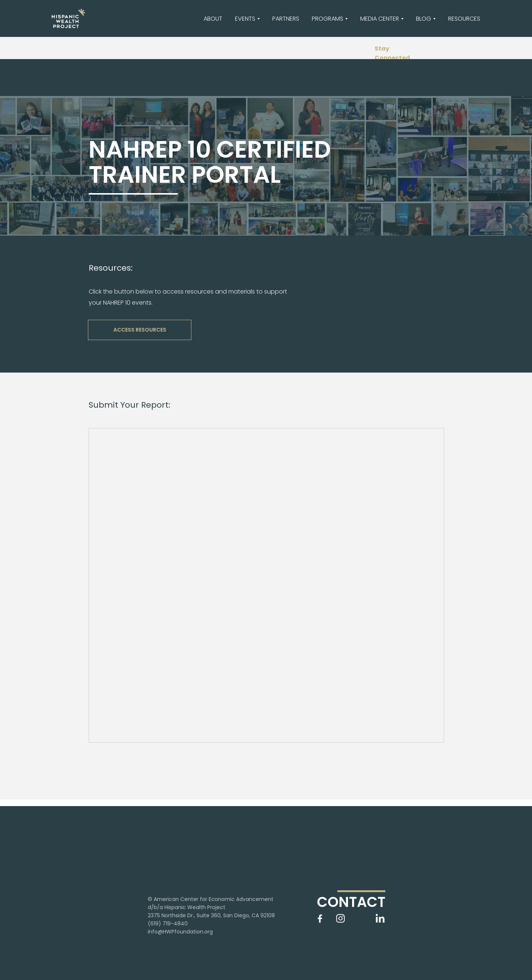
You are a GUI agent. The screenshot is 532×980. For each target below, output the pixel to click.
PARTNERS (286, 19)
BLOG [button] (424, 19)
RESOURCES (464, 19)
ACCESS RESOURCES (140, 330)
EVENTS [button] (245, 19)
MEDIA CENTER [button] (380, 19)
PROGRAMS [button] (328, 19)
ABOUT (213, 19)
